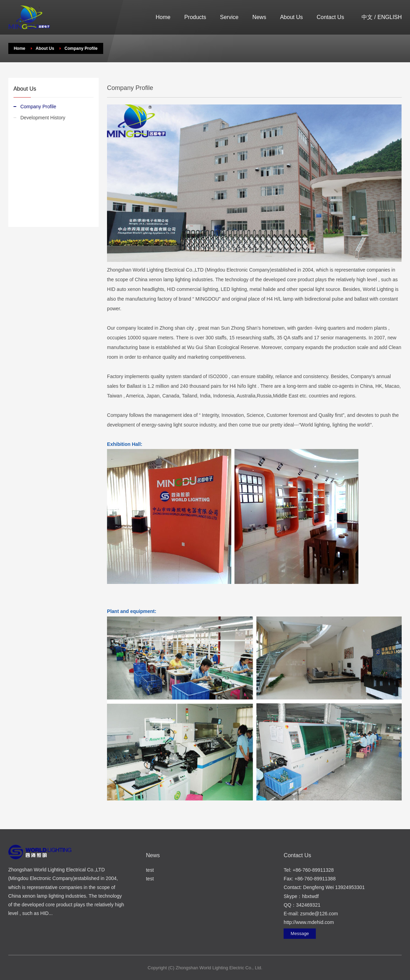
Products (195, 17)
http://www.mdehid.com (309, 922)
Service (229, 17)
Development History (43, 118)
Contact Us (330, 17)
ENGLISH (390, 17)
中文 (367, 17)
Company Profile (38, 107)
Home (163, 17)
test (150, 870)
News (259, 17)
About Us (292, 17)
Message (300, 933)
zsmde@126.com (319, 914)
